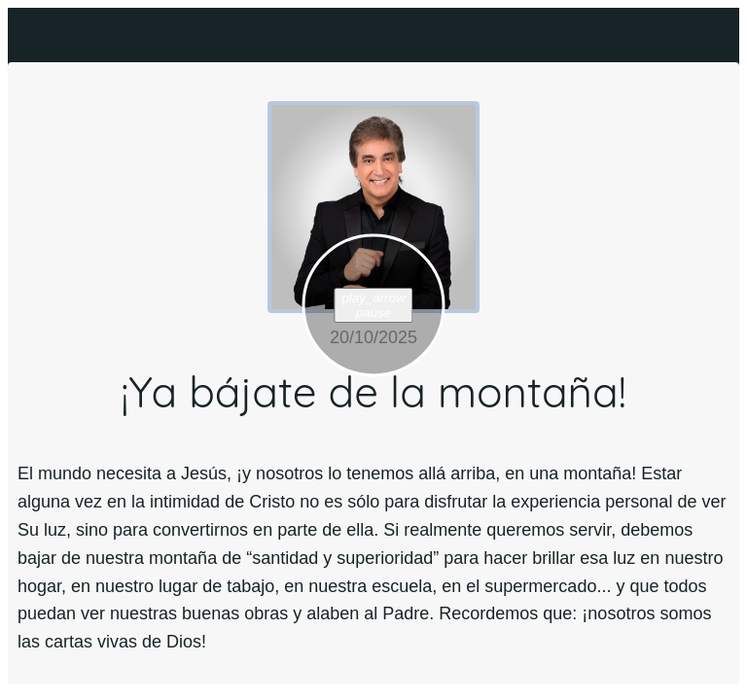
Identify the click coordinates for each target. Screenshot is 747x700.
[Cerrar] (35, 35)
